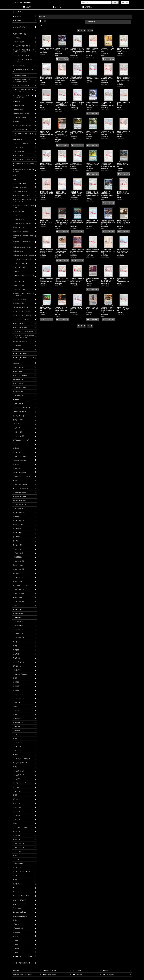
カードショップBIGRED (22, 2)
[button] (117, 7)
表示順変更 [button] (90, 22)
